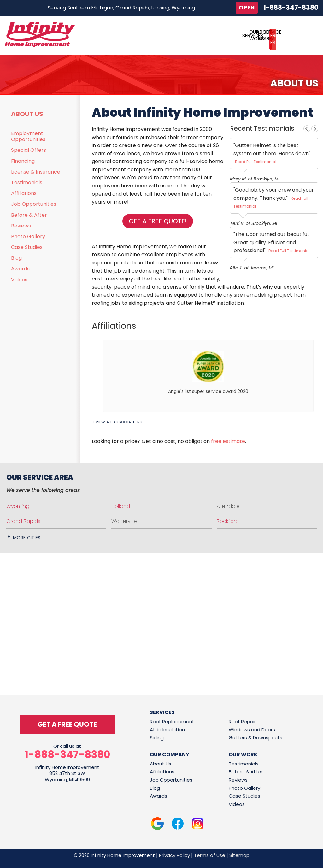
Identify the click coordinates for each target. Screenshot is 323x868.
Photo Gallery (28, 236)
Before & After (29, 215)
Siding (157, 738)
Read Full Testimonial (256, 162)
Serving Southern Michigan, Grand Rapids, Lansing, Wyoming (121, 8)
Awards (20, 269)
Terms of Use (210, 855)
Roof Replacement (172, 721)
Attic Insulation (167, 730)
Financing (23, 161)
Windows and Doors (252, 730)
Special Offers (29, 150)
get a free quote (67, 724)
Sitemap (239, 855)
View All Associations (119, 422)
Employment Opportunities (28, 136)
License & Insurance (36, 172)
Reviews (21, 226)
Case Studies (27, 247)
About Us (27, 114)
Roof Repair (242, 721)
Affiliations (24, 193)
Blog (16, 258)
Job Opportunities (34, 204)
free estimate (228, 441)
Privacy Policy (174, 855)
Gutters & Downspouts (255, 738)
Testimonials (27, 183)
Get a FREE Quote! (158, 221)
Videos (19, 280)
